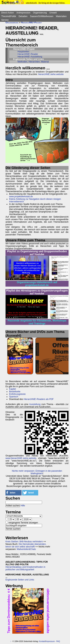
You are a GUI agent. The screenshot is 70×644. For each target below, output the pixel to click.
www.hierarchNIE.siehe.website (21, 458)
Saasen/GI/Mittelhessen (42, 16)
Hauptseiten (23, 52)
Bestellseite (15, 392)
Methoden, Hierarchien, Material (33, 62)
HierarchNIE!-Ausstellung (30, 57)
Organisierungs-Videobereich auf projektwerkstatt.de (37, 284)
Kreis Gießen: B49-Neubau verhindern (24, 542)
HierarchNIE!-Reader (28, 54)
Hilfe (23, 506)
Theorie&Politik (9, 16)
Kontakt (42, 641)
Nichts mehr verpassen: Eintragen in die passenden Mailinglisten (37, 472)
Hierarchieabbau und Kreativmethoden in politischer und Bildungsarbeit (25, 568)
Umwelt (53, 13)
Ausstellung (35, 404)
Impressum (50, 641)
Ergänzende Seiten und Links (20, 580)
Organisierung (40, 13)
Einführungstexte (17, 394)
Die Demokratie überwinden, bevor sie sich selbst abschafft (26, 545)
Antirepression (23, 13)
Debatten (23, 16)
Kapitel (13, 389)
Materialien (61, 16)
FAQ (58, 641)
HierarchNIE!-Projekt (31, 23)
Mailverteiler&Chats (26, 549)
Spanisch (14, 397)
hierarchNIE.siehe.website (51, 74)
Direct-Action (8, 13)
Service (5, 20)
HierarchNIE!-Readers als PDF (39, 399)
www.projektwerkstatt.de (21, 197)
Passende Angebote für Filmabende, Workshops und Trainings (37, 322)
